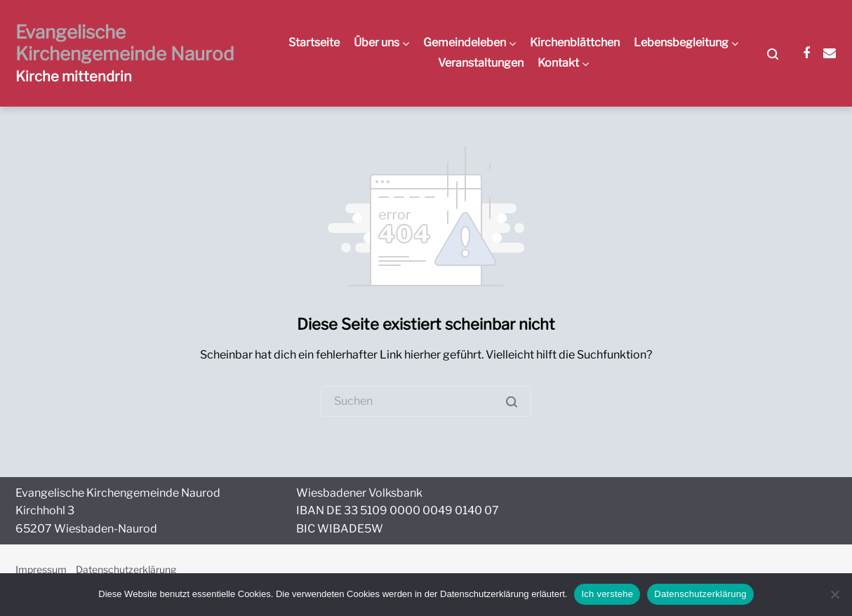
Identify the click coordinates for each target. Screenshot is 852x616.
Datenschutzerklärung (126, 569)
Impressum (41, 569)
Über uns (377, 42)
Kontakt (558, 63)
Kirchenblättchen (575, 42)
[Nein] (834, 594)
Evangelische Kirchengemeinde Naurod (125, 43)
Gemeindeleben (465, 42)
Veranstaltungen (481, 63)
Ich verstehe (607, 594)
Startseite (314, 42)
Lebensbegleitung (681, 42)
